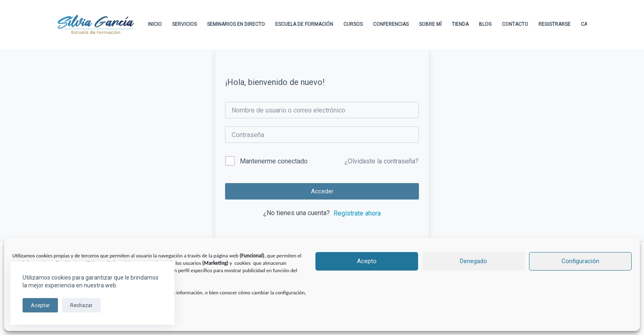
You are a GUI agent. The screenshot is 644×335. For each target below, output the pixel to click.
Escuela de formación (304, 24)
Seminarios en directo (236, 24)
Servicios (184, 24)
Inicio (155, 24)
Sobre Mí (430, 24)
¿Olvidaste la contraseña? (382, 161)
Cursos (353, 24)
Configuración (580, 261)
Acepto (367, 261)
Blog (485, 24)
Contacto (515, 24)
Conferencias (391, 24)
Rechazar (81, 305)
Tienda (460, 24)
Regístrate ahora (357, 213)
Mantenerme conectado (274, 161)
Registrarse (554, 24)
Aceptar (40, 305)
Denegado (474, 261)
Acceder (322, 191)
